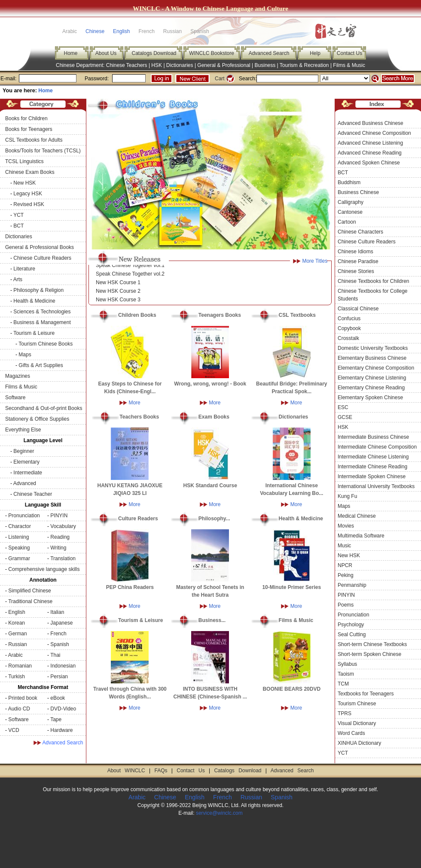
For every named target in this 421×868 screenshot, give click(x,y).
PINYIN (59, 516)
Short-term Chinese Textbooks (372, 644)
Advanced (25, 483)
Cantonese (350, 212)
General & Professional (224, 65)
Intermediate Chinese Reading (372, 467)
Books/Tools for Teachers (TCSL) (43, 151)
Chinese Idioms (355, 252)
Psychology (351, 625)
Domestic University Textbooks (373, 348)
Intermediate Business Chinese (373, 437)
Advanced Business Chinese (371, 123)
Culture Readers (138, 519)
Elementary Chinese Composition (376, 368)
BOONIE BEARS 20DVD (291, 689)
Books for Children (26, 118)
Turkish (17, 677)
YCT (18, 215)
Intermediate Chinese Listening (373, 457)
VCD (14, 730)
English (121, 31)
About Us (106, 53)
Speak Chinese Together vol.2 (130, 276)
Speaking (19, 548)
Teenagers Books (220, 315)
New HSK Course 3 (118, 301)
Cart (220, 79)
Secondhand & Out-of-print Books (44, 408)
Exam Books (214, 417)
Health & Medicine (34, 301)
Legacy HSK (28, 194)
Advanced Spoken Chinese (369, 163)
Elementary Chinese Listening (372, 378)
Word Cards (351, 733)
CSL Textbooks (297, 315)
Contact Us (349, 53)
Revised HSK (29, 204)
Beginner (24, 451)
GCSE (345, 417)
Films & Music (349, 65)
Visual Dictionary (357, 723)
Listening (18, 537)
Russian (17, 644)
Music (344, 546)
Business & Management (42, 322)
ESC (343, 407)
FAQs (161, 771)
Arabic (15, 655)
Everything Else (23, 430)
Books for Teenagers (29, 129)
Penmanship (352, 585)
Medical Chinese (357, 516)
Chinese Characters (360, 232)
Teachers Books (139, 417)
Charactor (20, 526)
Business (265, 65)
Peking (346, 575)
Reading (60, 537)
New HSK (24, 183)
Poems (346, 605)
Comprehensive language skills (44, 569)
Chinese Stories (356, 271)
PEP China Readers (130, 587)
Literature (24, 269)
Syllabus (347, 664)
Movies (346, 526)
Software (15, 398)
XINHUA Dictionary (359, 743)
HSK (157, 65)
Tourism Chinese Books (46, 344)
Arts (18, 279)
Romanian (20, 666)
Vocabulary (63, 526)
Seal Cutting (352, 634)
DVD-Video (63, 709)
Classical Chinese (358, 309)
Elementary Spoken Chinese (370, 398)
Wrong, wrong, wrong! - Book (210, 384)
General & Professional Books (40, 247)
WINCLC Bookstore (212, 53)
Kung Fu (347, 496)
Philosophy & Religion (38, 290)
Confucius (349, 319)
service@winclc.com (219, 813)
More (134, 403)
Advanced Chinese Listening (370, 143)
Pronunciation (24, 516)
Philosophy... (214, 519)
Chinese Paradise (358, 261)
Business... (212, 620)
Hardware (61, 730)
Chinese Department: (81, 65)
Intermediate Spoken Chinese (372, 476)
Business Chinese (358, 192)
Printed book (23, 698)
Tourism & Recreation (304, 65)
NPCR (345, 565)
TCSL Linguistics (24, 161)
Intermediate (28, 473)
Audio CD (19, 709)
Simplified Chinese (29, 591)
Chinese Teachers (127, 65)
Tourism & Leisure (34, 333)
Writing (58, 548)
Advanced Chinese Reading (370, 153)
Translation (63, 558)
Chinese (95, 31)
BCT (18, 226)
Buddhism (349, 182)
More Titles (315, 261)
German (17, 634)
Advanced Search (269, 53)
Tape (56, 719)
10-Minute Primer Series (291, 587)
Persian (59, 677)
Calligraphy (351, 202)
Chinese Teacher (33, 494)
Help (315, 53)
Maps (25, 355)
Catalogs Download (154, 53)
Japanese (61, 623)
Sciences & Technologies (42, 312)
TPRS (345, 713)
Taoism (346, 674)
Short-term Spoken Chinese (369, 654)
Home (70, 53)
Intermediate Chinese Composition (377, 447)
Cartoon (347, 222)
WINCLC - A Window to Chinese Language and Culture (210, 9)
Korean (17, 623)
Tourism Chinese (357, 704)
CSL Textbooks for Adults (34, 140)
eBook (58, 698)
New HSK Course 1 (118, 284)
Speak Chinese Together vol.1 (130, 267)
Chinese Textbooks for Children (374, 281)
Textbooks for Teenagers (366, 694)
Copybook (349, 328)
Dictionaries (180, 65)
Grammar (19, 558)
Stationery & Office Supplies (37, 419)
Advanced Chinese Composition (374, 133)
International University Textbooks (376, 486)
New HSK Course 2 (118, 293)
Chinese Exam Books (30, 172)
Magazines (18, 376)
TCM (343, 684)
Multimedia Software (361, 536)
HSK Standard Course (210, 486)
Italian (57, 612)
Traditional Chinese (30, 601)
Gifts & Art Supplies (41, 365)
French (58, 634)
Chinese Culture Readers (42, 258)
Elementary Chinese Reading (371, 388)
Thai (55, 655)
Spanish (59, 644)
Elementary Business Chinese (372, 358)
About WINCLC (126, 771)
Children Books (137, 315)
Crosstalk (348, 338)
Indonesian (63, 666)
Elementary (26, 462)
